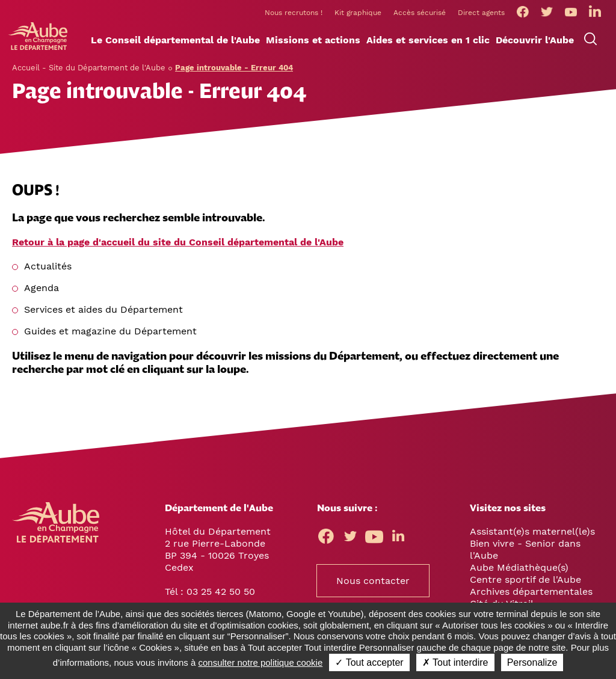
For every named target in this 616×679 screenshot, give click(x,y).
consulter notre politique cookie (261, 662)
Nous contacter (373, 581)
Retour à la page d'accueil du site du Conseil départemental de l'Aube (178, 242)
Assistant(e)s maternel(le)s (532, 531)
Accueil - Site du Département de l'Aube (89, 68)
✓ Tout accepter (369, 662)
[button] (175, 40)
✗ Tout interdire (455, 662)
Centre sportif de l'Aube (525, 579)
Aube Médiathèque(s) (519, 567)
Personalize (532, 662)
